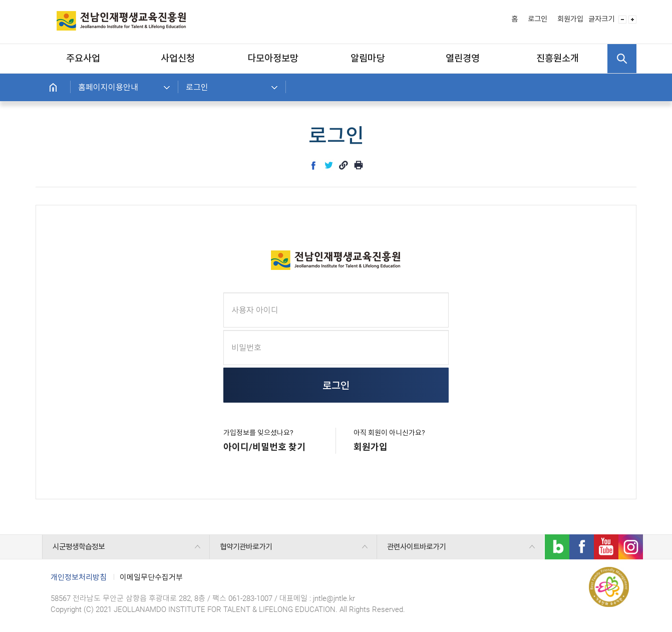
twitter (328, 165)
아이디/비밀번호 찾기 (264, 447)
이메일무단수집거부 (151, 577)
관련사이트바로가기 (416, 547)
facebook (313, 165)
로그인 (538, 19)
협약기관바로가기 (246, 547)
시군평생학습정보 (79, 547)
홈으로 (53, 87)
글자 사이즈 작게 (622, 20)
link (344, 165)
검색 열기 (622, 59)
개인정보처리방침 (79, 577)
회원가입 (570, 19)
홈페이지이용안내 (108, 87)
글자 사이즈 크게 (632, 20)
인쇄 (359, 165)
